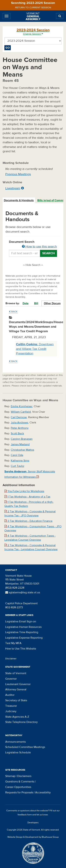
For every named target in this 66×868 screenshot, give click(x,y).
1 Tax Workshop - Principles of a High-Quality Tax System (29, 504)
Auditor (10, 695)
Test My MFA (13, 643)
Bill (36, 303)
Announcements (15, 742)
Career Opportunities (18, 787)
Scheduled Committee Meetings (25, 747)
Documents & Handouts (19, 200)
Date (26, 303)
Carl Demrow (19, 417)
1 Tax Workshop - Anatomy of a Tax (27, 497)
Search (48, 253)
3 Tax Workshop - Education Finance (28, 521)
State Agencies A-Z (17, 717)
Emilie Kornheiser (22, 406)
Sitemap (10, 776)
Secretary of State (16, 700)
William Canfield (21, 412)
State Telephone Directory (21, 722)
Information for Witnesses (22, 477)
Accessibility (43, 792)
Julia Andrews (19, 423)
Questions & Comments (20, 782)
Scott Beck (17, 433)
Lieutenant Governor (18, 684)
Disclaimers (24, 776)
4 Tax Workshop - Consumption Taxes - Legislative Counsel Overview (30, 538)
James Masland (20, 444)
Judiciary (11, 711)
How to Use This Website (21, 649)
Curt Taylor (18, 466)
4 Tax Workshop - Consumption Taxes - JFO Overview (33, 528)
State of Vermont (16, 673)
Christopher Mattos (22, 450)
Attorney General (16, 689)
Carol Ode (17, 455)
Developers (33, 823)
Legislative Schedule (18, 753)
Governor (11, 679)
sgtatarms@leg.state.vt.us (23, 592)
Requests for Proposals (19, 792)
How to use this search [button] (39, 247)
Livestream (13, 188)
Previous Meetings (18, 174)
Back (13, 312)
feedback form (25, 815)
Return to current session (33, 8)
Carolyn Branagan (22, 439)
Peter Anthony (20, 428)
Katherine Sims (20, 461)
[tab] (19, 200)
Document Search (33, 244)
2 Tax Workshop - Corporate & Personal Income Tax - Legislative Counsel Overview (31, 547)
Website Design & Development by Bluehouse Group (33, 837)
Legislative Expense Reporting (24, 638)
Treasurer (11, 706)
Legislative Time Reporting (22, 632)
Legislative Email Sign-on (21, 622)
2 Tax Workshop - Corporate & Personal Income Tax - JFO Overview (30, 513)
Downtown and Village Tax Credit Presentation (35, 349)
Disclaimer (11, 659)
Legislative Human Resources (23, 627)
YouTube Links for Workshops (24, 491)
